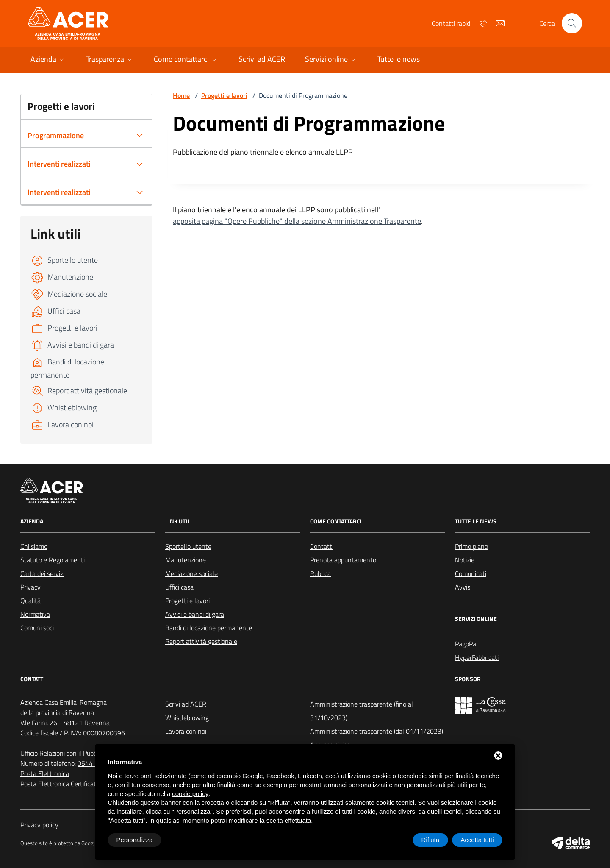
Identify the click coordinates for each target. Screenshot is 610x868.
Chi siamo (34, 546)
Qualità (30, 601)
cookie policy (190, 794)
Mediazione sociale (191, 573)
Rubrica (320, 573)
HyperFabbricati (477, 657)
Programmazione (56, 135)
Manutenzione (186, 560)
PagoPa (466, 644)
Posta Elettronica (45, 773)
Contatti (322, 546)
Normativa (35, 614)
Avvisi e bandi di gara (195, 614)
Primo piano (471, 546)
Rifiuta (431, 840)
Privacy (30, 587)
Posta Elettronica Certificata (60, 784)
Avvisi (463, 587)
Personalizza (135, 840)
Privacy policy (39, 825)
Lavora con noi (186, 731)
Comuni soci (37, 628)
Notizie (465, 560)
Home (181, 95)
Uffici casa (179, 587)
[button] (48, 60)
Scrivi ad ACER (186, 704)
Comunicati (471, 573)
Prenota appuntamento (343, 560)
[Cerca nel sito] (572, 23)
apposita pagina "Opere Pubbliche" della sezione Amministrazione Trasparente (297, 221)
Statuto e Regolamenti (53, 560)
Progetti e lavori (224, 95)
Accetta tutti (477, 840)
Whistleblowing (187, 718)
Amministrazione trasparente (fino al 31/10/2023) (362, 711)
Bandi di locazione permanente (209, 628)
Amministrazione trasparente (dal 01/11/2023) (377, 731)
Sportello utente (188, 546)
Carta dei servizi (42, 573)
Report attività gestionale (201, 641)
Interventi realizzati (59, 164)
